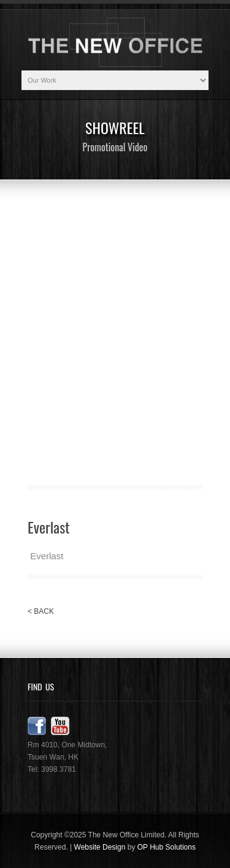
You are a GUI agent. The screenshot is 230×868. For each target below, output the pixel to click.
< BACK (41, 611)
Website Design (100, 847)
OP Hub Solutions (167, 847)
